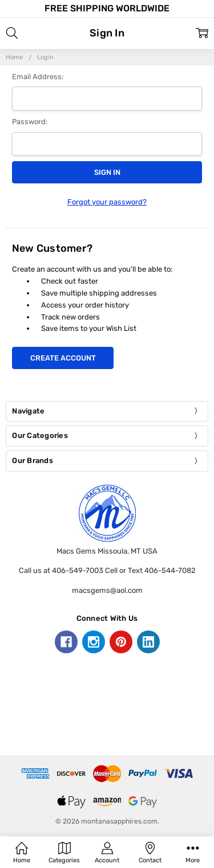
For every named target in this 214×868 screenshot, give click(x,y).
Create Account (63, 358)
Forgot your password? (107, 202)
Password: (30, 122)
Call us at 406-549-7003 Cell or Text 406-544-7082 (107, 570)
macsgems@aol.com (107, 590)
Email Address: (38, 77)
